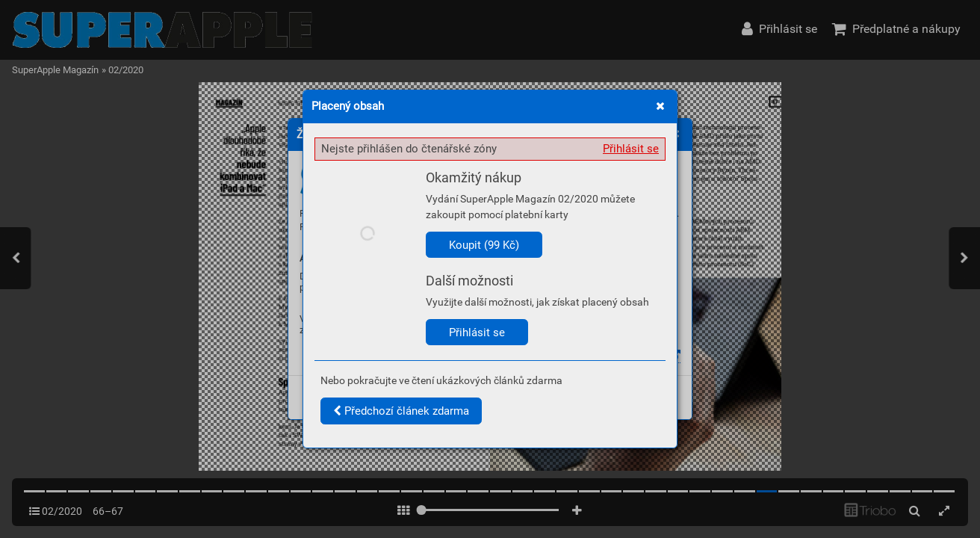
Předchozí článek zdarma (401, 411)
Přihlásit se (631, 149)
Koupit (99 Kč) (484, 245)
